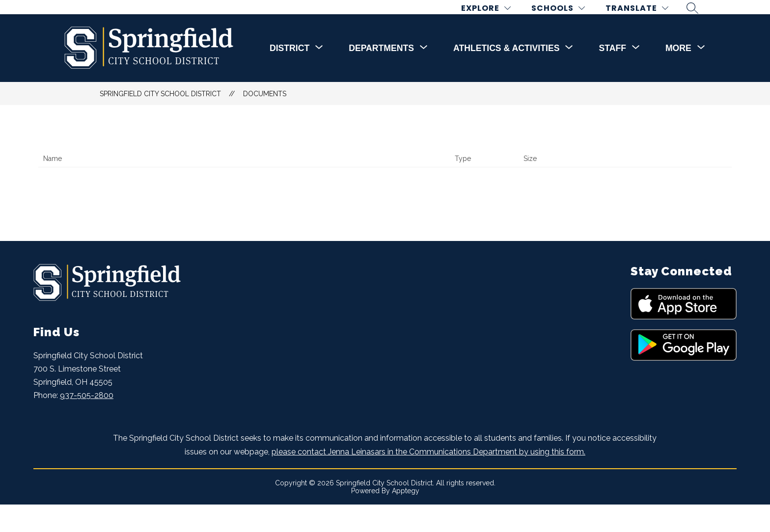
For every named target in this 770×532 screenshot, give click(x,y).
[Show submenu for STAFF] (612, 76)
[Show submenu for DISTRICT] (289, 76)
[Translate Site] (644, 22)
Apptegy (406, 518)
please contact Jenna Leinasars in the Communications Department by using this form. (428, 479)
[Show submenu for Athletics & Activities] (506, 76)
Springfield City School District (160, 121)
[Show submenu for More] (678, 76)
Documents (265, 121)
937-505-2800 (87, 423)
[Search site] (700, 22)
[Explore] (493, 22)
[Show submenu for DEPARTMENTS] (381, 76)
